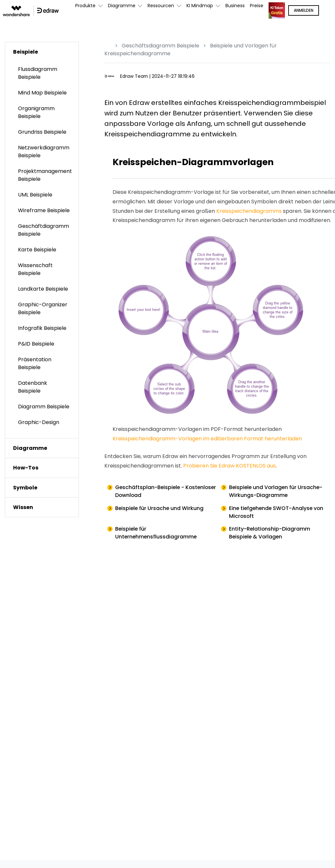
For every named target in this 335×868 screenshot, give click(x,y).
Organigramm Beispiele (36, 112)
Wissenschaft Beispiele (35, 269)
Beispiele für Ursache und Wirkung (160, 508)
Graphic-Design (39, 422)
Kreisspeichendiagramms (249, 211)
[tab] (42, 52)
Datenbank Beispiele (33, 387)
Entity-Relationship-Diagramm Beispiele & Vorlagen (270, 533)
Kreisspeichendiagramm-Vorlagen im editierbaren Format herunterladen (207, 439)
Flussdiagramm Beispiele (38, 73)
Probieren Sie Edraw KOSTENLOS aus (229, 466)
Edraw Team (134, 76)
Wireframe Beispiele (44, 210)
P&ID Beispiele (36, 344)
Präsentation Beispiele (35, 363)
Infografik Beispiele (42, 328)
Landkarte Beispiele (43, 289)
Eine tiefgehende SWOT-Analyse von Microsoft (277, 512)
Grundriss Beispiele (42, 132)
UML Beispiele (35, 195)
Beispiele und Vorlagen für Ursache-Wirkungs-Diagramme (277, 491)
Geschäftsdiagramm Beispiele (160, 46)
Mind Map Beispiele (42, 93)
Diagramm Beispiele (44, 407)
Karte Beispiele (37, 250)
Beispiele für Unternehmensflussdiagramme (157, 533)
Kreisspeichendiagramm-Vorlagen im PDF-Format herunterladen (197, 429)
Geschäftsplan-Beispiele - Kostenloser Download (150, 491)
